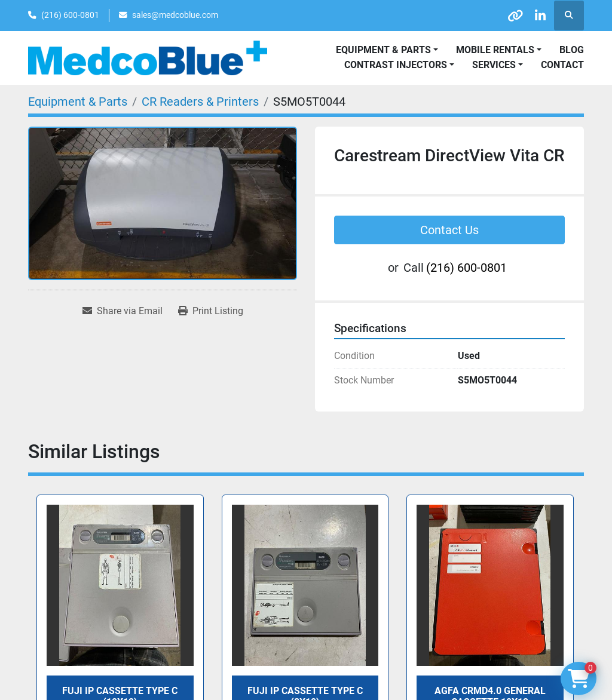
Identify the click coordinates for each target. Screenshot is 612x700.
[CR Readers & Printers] (200, 102)
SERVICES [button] (494, 65)
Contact (562, 65)
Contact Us (449, 230)
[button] (499, 50)
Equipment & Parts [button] (383, 50)
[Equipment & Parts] (78, 102)
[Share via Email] (123, 311)
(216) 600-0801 (70, 15)
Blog (572, 50)
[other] (507, 16)
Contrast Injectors (396, 65)
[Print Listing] (211, 311)
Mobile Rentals (495, 50)
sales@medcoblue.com (175, 15)
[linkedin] (538, 16)
